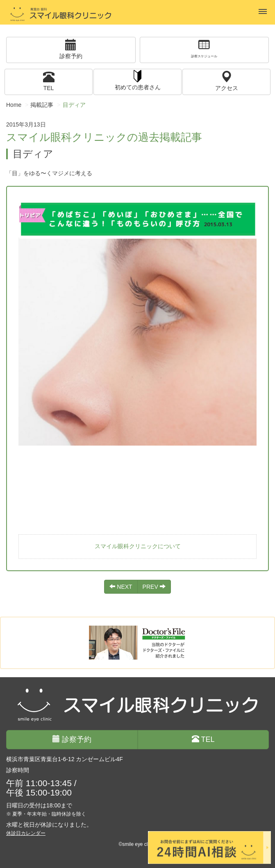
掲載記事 (42, 105)
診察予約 (71, 49)
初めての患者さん (138, 80)
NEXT (121, 587)
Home (14, 105)
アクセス (227, 81)
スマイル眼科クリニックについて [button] (138, 546)
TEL (49, 81)
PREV (154, 587)
